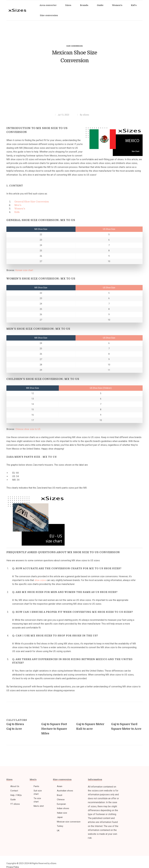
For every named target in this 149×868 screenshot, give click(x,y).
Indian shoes (63, 808)
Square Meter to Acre (126, 729)
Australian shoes (65, 791)
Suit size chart (38, 792)
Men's (18, 205)
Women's (20, 209)
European (61, 804)
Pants (36, 786)
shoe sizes (40, 580)
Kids (17, 212)
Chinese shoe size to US (28, 429)
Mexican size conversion (69, 822)
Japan (60, 817)
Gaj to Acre (14, 729)
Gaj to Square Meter (90, 724)
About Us (15, 786)
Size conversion (75, 46)
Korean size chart (24, 270)
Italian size (62, 813)
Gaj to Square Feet (54, 724)
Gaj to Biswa (15, 724)
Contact (14, 791)
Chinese (61, 800)
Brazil (60, 795)
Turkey (60, 826)
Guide (13, 800)
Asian (60, 786)
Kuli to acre (84, 729)
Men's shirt (39, 806)
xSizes (86, 115)
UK (58, 831)
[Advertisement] (74, 90)
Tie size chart (37, 800)
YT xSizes (15, 804)
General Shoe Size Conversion (32, 202)
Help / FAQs (16, 795)
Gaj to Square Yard (124, 724)
